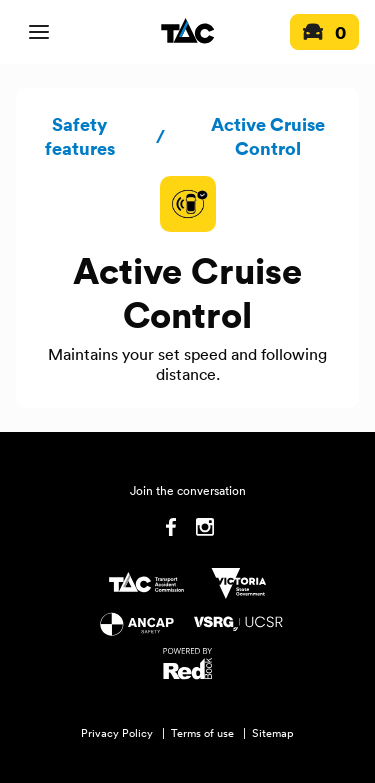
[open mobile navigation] (39, 32)
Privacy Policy (117, 733)
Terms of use (202, 733)
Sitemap (273, 733)
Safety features (80, 136)
